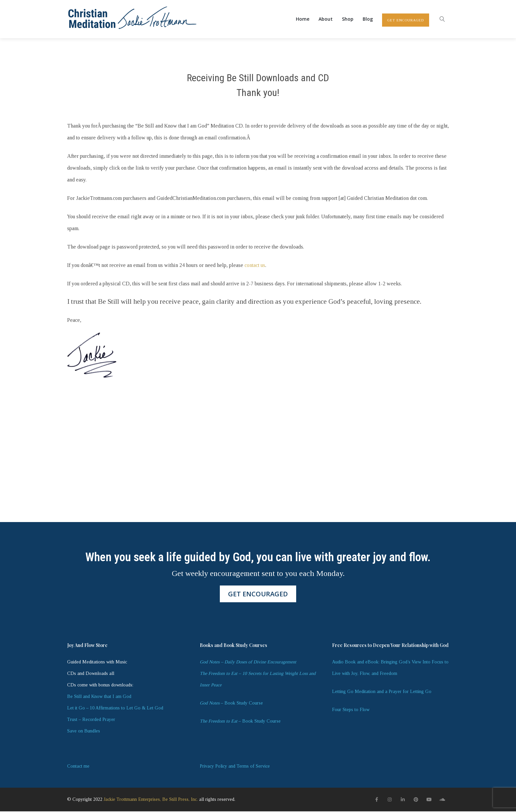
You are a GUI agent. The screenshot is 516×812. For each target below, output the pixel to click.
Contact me (78, 767)
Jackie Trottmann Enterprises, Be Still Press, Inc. (151, 800)
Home (303, 19)
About (326, 19)
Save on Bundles (84, 732)
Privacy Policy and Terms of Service (235, 767)
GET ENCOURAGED (406, 20)
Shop (348, 19)
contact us (255, 266)
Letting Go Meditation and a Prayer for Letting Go (382, 692)
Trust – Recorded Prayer (91, 720)
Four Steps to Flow (351, 710)
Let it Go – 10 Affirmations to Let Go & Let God (115, 709)
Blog (368, 19)
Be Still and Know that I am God (99, 697)
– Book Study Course (231, 704)
